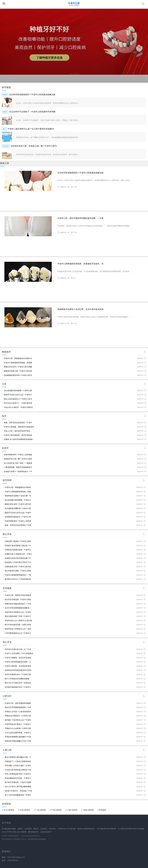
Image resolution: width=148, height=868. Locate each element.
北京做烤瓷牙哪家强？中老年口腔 (18, 508)
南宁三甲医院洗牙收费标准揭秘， (18, 679)
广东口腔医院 (41, 810)
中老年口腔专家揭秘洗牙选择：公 (18, 662)
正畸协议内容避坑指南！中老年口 (18, 550)
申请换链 (103, 810)
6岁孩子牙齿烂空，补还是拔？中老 (18, 791)
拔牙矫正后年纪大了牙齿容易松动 (18, 579)
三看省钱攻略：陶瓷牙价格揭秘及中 (18, 467)
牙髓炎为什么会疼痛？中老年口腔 (18, 728)
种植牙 (5, 95)
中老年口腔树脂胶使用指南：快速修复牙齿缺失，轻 (80, 264)
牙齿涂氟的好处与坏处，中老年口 (18, 778)
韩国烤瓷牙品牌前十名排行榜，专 (18, 496)
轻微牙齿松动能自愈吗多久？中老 (18, 604)
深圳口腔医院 (88, 810)
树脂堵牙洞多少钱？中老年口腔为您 (18, 371)
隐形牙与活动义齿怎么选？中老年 (18, 513)
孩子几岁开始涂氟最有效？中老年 (18, 795)
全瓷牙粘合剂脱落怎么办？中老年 (18, 612)
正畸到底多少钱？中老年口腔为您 (18, 567)
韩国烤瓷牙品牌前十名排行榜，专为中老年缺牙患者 (80, 309)
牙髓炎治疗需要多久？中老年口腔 (18, 716)
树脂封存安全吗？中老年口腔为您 (18, 504)
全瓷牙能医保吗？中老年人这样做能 (18, 455)
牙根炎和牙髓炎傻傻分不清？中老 (18, 741)
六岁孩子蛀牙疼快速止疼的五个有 (18, 770)
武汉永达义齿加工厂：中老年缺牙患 (18, 403)
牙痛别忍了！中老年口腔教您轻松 (18, 761)
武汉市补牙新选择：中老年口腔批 (18, 599)
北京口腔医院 (9, 810)
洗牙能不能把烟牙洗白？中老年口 (18, 687)
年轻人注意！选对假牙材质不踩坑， (18, 431)
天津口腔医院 (25, 810)
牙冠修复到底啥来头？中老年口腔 (18, 517)
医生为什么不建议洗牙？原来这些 (18, 683)
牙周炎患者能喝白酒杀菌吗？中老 (18, 737)
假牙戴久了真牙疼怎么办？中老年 (18, 720)
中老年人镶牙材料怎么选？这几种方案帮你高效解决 (31, 129)
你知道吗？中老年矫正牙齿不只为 (18, 562)
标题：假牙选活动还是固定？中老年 (18, 422)
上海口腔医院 (72, 810)
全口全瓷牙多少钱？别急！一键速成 (18, 463)
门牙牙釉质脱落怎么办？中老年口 (18, 633)
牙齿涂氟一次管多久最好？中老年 (18, 765)
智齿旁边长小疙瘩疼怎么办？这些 (18, 629)
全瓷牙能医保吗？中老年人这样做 (18, 521)
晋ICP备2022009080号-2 (31, 836)
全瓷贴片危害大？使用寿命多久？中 (18, 471)
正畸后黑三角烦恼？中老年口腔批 (18, 541)
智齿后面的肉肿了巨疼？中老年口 (18, 616)
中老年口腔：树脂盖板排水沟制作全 (18, 358)
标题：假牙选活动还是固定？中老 (18, 525)
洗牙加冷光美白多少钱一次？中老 (18, 649)
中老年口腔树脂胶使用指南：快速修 (18, 363)
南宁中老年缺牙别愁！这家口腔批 (18, 625)
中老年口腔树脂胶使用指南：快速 (18, 492)
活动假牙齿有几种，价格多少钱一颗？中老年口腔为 (34, 146)
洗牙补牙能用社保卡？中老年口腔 (18, 674)
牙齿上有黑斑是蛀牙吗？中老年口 (18, 774)
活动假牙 (6, 146)
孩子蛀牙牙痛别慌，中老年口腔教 (18, 782)
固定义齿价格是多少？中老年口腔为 (18, 399)
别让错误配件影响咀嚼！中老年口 (18, 500)
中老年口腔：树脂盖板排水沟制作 (18, 487)
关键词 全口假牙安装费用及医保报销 (18, 439)
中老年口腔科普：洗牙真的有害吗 (18, 666)
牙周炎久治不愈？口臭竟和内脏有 (18, 712)
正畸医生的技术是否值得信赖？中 (18, 558)
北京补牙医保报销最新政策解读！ (18, 608)
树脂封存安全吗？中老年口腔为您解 (18, 367)
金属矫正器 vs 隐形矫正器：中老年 (18, 554)
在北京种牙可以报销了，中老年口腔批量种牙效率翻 (32, 112)
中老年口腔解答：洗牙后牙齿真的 (18, 658)
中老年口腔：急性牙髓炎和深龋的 (18, 703)
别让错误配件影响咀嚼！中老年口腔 (18, 390)
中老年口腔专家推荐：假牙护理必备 (18, 435)
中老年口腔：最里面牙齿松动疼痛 (18, 595)
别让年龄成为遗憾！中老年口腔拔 (18, 571)
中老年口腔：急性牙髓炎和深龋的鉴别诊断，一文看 (80, 218)
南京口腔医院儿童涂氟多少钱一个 (18, 757)
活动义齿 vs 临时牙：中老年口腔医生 (18, 407)
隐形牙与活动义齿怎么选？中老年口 (18, 395)
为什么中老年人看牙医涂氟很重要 (18, 786)
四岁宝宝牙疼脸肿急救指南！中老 (18, 707)
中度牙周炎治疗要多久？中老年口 (18, 724)
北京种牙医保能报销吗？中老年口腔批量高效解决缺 (32, 95)
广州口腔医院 (56, 810)
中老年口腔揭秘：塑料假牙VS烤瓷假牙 (19, 427)
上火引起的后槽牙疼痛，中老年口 (18, 733)
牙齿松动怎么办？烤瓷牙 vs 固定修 (18, 620)
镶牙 (4, 129)
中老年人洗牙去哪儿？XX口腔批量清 (19, 653)
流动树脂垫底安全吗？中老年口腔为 (18, 375)
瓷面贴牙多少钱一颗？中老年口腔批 (18, 459)
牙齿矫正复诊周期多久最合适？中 (18, 545)
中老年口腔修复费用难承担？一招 (18, 575)
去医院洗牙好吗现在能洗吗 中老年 (18, 670)
